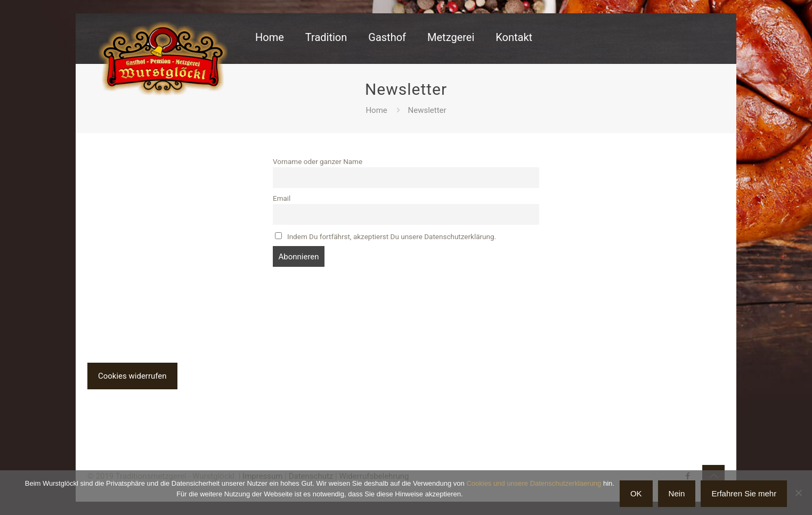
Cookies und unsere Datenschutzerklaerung (534, 483)
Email (282, 198)
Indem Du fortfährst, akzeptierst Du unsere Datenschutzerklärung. (385, 236)
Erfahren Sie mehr (744, 493)
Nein (677, 493)
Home (376, 110)
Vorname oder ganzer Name (318, 161)
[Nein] (799, 493)
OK (636, 493)
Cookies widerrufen (132, 376)
